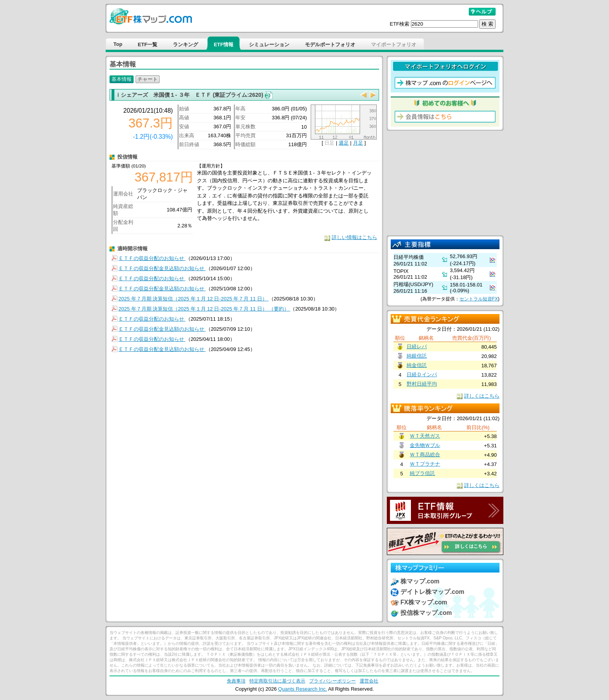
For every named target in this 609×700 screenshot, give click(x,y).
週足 (344, 143)
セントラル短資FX (479, 299)
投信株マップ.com (426, 613)
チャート (148, 79)
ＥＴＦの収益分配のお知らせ (152, 258)
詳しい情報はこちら (354, 237)
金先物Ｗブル (425, 445)
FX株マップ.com (424, 602)
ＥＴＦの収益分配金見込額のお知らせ (162, 268)
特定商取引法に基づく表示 (277, 681)
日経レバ (417, 347)
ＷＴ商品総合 (425, 455)
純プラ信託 (422, 473)
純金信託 (417, 365)
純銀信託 (417, 356)
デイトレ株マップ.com (432, 592)
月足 (358, 143)
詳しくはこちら (482, 396)
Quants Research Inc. (303, 689)
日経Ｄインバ (422, 374)
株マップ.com (420, 581)
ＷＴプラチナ (425, 464)
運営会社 (369, 681)
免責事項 (236, 681)
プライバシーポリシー (332, 681)
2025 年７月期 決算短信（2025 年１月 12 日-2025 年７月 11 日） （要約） (204, 309)
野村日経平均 (422, 384)
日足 (329, 143)
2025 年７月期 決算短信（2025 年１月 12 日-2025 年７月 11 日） (194, 299)
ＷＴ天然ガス (425, 436)
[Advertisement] (445, 183)
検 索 (487, 24)
